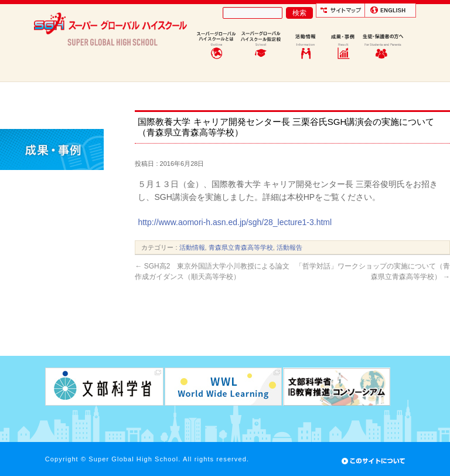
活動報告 (289, 247)
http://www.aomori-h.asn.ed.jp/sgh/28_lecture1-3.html (235, 222)
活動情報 (192, 247)
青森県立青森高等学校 (241, 247)
